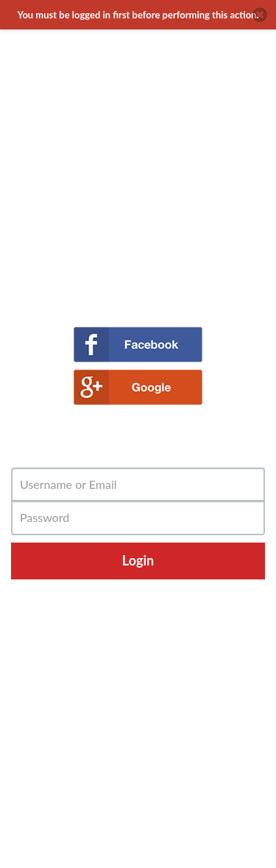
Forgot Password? (138, 586)
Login (138, 560)
